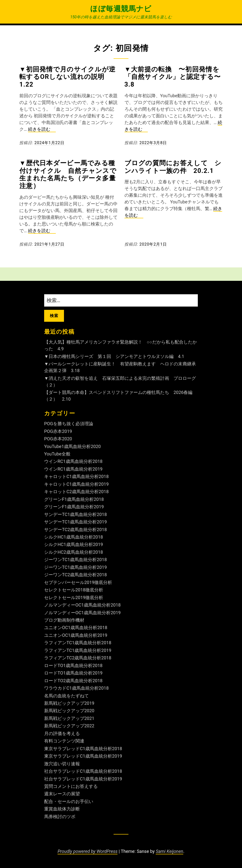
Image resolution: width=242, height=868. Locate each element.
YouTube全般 (57, 454)
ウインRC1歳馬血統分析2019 (73, 469)
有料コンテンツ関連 (64, 741)
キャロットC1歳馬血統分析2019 (76, 484)
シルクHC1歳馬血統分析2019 (74, 544)
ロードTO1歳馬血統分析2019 (73, 673)
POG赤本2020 (58, 439)
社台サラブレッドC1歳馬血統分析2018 (83, 771)
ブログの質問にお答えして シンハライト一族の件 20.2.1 (173, 167)
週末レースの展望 (62, 794)
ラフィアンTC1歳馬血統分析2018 (78, 643)
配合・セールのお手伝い (69, 801)
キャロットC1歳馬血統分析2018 (76, 476)
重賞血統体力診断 (62, 809)
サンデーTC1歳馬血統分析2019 (76, 522)
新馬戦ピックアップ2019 (69, 703)
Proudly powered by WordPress (88, 851)
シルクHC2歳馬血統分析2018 (74, 552)
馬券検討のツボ (60, 817)
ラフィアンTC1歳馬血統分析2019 (78, 650)
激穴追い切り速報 (62, 764)
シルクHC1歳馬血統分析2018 (74, 537)
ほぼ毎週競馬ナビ (121, 9)
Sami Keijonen (169, 851)
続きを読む (42, 129)
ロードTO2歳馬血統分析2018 (73, 681)
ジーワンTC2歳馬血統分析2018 (76, 575)
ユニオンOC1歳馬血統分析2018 (76, 627)
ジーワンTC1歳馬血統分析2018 (76, 560)
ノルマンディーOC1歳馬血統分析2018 (82, 605)
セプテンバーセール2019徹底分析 (78, 582)
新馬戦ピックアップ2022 (69, 726)
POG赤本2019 (58, 431)
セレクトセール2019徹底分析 (74, 597)
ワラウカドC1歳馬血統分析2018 (76, 688)
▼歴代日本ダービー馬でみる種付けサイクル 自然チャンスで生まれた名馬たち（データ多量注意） (68, 174)
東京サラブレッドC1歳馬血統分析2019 (83, 756)
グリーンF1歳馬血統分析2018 (74, 499)
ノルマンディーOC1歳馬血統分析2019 (82, 613)
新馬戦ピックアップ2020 (69, 711)
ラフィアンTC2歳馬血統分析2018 (78, 658)
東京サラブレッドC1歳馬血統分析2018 (83, 749)
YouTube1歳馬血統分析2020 (73, 446)
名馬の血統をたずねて (66, 696)
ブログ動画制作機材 (64, 620)
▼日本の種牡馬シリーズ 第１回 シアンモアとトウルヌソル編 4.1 (114, 356)
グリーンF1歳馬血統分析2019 (74, 507)
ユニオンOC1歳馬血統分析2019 (76, 635)
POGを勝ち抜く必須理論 (69, 424)
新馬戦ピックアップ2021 (69, 718)
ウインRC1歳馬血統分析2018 (73, 461)
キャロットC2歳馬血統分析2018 (76, 492)
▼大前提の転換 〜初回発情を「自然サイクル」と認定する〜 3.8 (176, 77)
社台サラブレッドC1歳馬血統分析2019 (83, 779)
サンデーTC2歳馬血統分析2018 (76, 530)
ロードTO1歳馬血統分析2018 (73, 665)
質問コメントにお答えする (71, 786)
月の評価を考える (62, 733)
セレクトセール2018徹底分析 (74, 590)
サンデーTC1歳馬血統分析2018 (76, 514)
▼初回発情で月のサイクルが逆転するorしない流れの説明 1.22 (67, 77)
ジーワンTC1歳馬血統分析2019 (76, 567)
